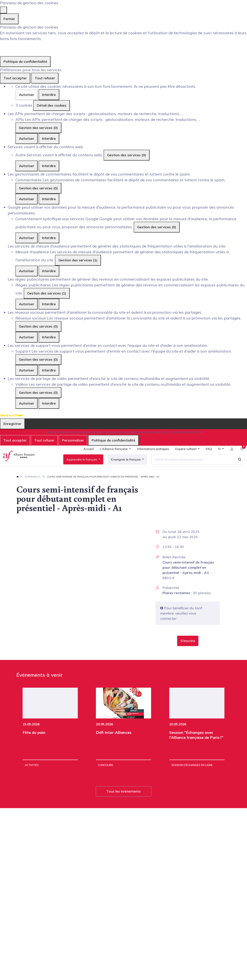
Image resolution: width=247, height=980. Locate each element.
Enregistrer (12, 424)
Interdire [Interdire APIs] (49, 138)
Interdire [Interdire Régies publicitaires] (49, 304)
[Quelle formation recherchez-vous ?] (190, 465)
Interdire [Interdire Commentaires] (49, 199)
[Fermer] (3, 10)
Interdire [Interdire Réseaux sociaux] (49, 337)
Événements (33, 487)
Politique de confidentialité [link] (25, 61)
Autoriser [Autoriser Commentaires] (27, 199)
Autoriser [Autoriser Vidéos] (27, 403)
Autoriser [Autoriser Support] (27, 370)
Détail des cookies (52, 105)
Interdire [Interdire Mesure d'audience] (49, 271)
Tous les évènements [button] (123, 802)
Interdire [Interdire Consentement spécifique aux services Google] (49, 238)
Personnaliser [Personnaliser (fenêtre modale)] (73, 440)
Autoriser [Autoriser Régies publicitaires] (27, 304)
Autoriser (27, 95)
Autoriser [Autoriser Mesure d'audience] (27, 271)
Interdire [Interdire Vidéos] (49, 403)
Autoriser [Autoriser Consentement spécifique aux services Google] (27, 238)
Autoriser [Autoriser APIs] (27, 138)
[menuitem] (86, 456)
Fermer (9, 19)
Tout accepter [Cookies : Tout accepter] (15, 78)
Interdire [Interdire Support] (49, 370)
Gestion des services (38, 128)
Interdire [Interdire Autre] (49, 166)
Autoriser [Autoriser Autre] (27, 166)
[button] (188, 652)
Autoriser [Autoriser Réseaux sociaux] (27, 337)
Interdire (49, 95)
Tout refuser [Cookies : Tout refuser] (45, 78)
